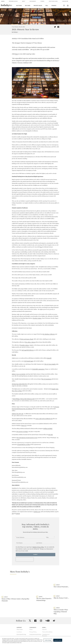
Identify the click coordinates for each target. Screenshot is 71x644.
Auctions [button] (19, 6)
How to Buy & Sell (53, 1)
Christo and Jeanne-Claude (27, 339)
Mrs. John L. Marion (30, 342)
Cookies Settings (48, 640)
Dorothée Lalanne (37, 318)
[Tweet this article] (55, 27)
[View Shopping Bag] (68, 6)
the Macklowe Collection (49, 334)
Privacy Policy (33, 625)
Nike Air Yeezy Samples (50, 364)
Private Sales (38, 6)
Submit (35, 555)
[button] (36, 572)
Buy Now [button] (28, 6)
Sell (47, 6)
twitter (30, 614)
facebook (35, 614)
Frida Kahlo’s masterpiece (38, 369)
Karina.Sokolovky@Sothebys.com (20, 467)
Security (44, 623)
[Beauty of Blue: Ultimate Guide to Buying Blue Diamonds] (18, 586)
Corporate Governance (35, 628)
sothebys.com (37, 512)
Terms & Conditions (47, 625)
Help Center (20, 623)
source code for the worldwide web (44, 419)
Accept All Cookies (58, 640)
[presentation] (25, 559)
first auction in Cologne (22, 432)
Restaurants (33, 1)
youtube (47, 614)
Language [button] (65, 1)
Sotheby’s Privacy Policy (38, 547)
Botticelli (49, 358)
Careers (32, 630)
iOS (13, 514)
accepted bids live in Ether (24, 444)
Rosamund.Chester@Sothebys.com (20, 482)
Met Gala (51, 435)
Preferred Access (13, 1)
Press (31, 623)
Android (18, 514)
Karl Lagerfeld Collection (28, 350)
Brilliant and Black (48, 429)
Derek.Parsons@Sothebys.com (19, 477)
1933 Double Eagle (29, 361)
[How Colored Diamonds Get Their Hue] (61, 580)
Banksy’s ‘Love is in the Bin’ (19, 374)
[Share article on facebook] (58, 27)
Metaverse (24, 425)
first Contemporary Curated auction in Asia (27, 438)
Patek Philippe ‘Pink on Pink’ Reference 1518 (24, 399)
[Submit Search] (60, 6)
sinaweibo (54, 614)
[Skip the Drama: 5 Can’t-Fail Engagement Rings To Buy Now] (61, 592)
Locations (19, 625)
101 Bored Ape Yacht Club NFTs (19, 384)
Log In (3, 1)
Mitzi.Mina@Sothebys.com (18, 472)
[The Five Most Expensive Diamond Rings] (44, 586)
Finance (54, 6)
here (17, 54)
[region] (35, 640)
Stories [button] (42, 1)
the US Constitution (47, 379)
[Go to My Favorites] (64, 6)
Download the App (21, 628)
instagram (41, 614)
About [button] (24, 1)
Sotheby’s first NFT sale (18, 414)
